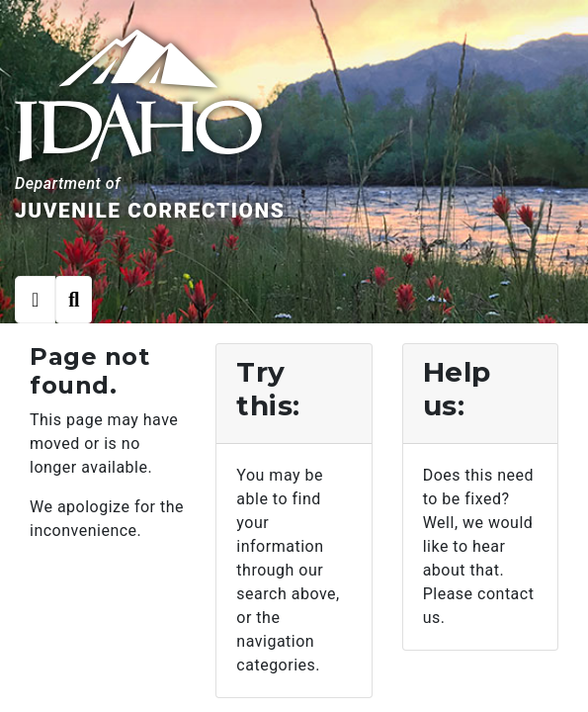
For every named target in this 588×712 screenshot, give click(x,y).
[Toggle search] (74, 300)
